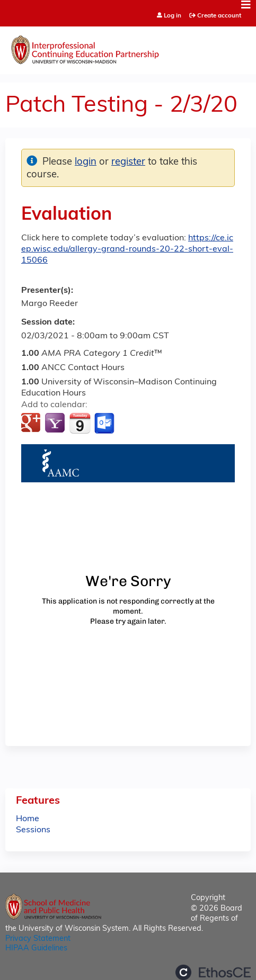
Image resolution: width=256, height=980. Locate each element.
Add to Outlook (105, 424)
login (86, 162)
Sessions (33, 830)
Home (28, 819)
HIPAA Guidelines (36, 948)
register (128, 162)
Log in (173, 16)
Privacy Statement (38, 939)
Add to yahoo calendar (56, 424)
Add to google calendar (32, 424)
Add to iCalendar (80, 423)
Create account (219, 16)
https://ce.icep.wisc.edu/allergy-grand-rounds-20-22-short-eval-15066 (127, 249)
